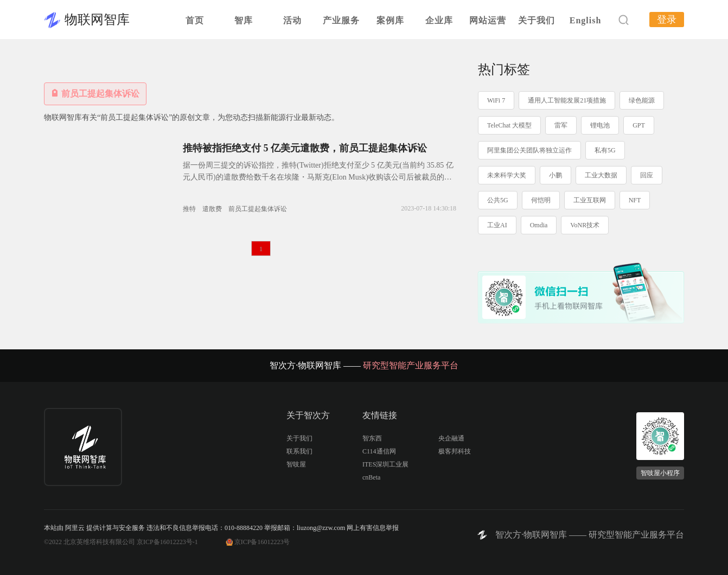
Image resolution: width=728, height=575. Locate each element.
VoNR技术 (585, 225)
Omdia (539, 225)
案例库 (390, 20)
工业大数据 (601, 175)
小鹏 (555, 175)
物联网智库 (97, 20)
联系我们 (299, 451)
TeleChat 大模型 (509, 125)
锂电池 (600, 125)
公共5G (498, 200)
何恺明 (541, 200)
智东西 (372, 438)
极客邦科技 (455, 451)
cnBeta (371, 477)
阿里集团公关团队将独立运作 (529, 150)
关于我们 (537, 20)
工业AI (497, 225)
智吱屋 (296, 464)
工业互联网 (590, 200)
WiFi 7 (496, 100)
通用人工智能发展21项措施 (567, 100)
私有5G (605, 150)
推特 (189, 209)
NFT (635, 200)
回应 (647, 175)
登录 (667, 20)
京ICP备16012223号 (262, 542)
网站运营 (488, 20)
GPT (639, 125)
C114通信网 (379, 451)
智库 (244, 20)
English (586, 20)
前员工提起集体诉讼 (258, 209)
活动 (292, 20)
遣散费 (212, 209)
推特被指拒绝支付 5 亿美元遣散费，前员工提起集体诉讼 (305, 148)
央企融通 (451, 438)
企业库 (439, 20)
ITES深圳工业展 (385, 464)
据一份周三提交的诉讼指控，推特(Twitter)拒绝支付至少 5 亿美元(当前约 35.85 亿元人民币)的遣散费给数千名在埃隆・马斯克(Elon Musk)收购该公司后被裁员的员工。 (318, 177)
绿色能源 (642, 100)
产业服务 (341, 20)
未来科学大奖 (507, 175)
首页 (195, 20)
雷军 (561, 125)
